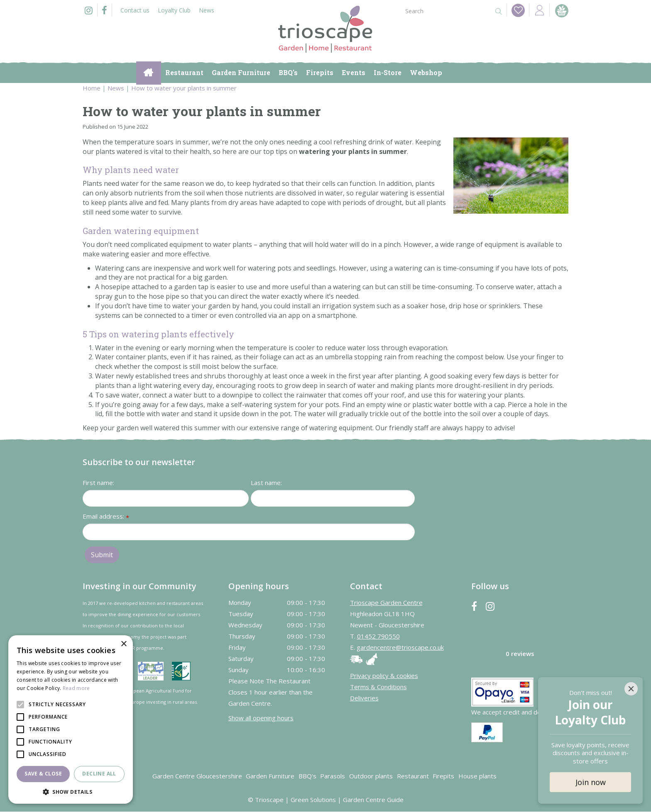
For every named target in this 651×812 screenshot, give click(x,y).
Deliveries (364, 698)
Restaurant (413, 776)
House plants (477, 776)
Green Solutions (313, 800)
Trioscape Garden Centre (386, 603)
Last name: (266, 483)
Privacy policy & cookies (384, 676)
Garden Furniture (270, 776)
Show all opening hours (261, 718)
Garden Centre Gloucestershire (197, 776)
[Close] (631, 689)
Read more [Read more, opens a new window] (76, 688)
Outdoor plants (371, 776)
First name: (98, 483)
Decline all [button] (99, 774)
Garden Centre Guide (373, 800)
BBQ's (307, 776)
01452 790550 (378, 636)
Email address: (106, 517)
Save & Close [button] (43, 774)
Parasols (333, 776)
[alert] (71, 719)
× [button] (124, 644)
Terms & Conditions (378, 687)
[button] (71, 791)
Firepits (443, 776)
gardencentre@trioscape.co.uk (400, 648)
